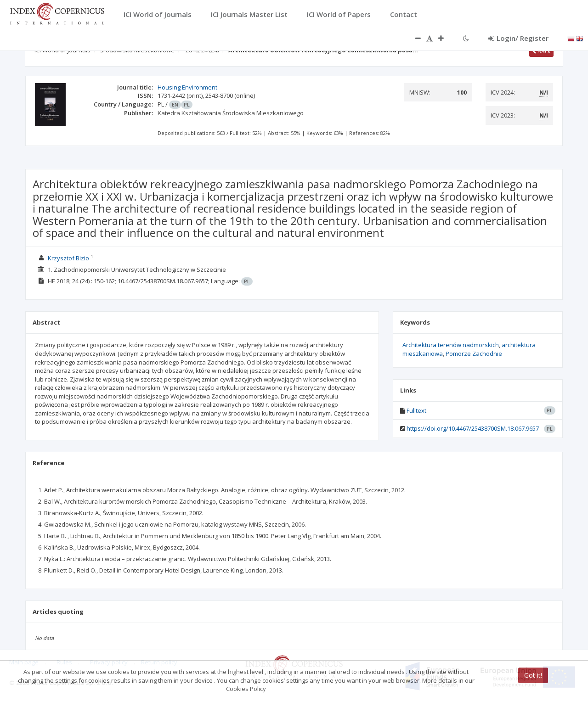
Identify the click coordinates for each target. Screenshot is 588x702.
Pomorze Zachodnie (474, 354)
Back (541, 51)
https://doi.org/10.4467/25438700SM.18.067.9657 (473, 428)
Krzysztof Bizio (68, 258)
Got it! (533, 675)
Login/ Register (518, 38)
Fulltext (416, 410)
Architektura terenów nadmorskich (451, 345)
